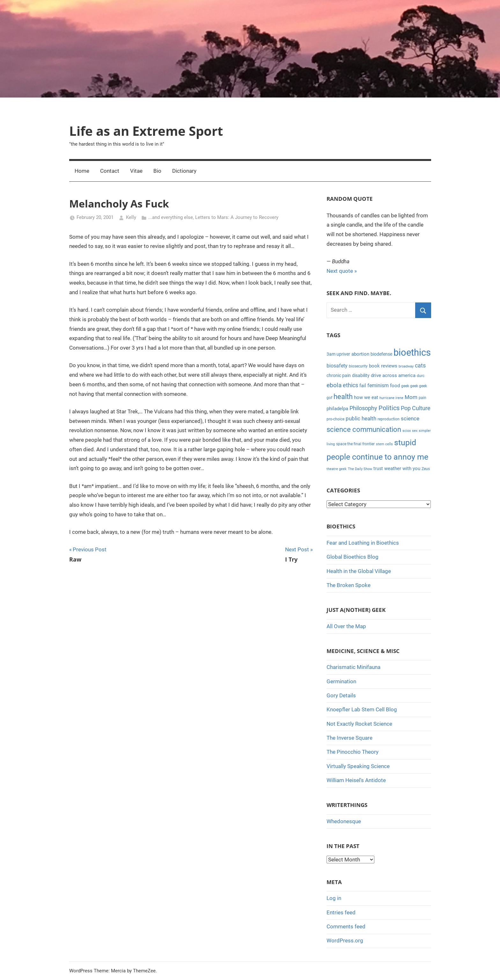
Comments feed (346, 926)
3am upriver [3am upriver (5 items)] (338, 354)
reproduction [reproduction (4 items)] (389, 419)
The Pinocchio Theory (353, 752)
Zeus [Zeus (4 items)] (426, 469)
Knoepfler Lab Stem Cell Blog (362, 709)
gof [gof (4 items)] (329, 398)
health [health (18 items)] (343, 397)
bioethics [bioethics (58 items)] (412, 352)
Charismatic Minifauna (353, 667)
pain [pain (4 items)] (423, 398)
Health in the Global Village (359, 571)
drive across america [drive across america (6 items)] (393, 375)
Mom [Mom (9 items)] (411, 397)
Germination (341, 681)
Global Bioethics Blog (353, 557)
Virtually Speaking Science (358, 766)
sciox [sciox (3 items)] (407, 431)
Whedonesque (344, 821)
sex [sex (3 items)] (415, 431)
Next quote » (342, 271)
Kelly (131, 217)
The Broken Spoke (349, 585)
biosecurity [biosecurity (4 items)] (358, 366)
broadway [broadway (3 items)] (406, 366)
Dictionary (184, 171)
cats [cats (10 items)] (420, 366)
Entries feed (341, 912)
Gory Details (341, 695)
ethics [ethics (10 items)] (350, 385)
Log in (334, 898)
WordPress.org (345, 940)
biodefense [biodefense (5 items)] (381, 354)
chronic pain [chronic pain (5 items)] (339, 375)
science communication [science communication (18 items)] (364, 429)
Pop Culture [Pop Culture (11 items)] (416, 408)
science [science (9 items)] (410, 418)
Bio (157, 171)
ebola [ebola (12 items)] (334, 385)
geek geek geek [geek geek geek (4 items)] (414, 386)
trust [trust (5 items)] (378, 468)
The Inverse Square (349, 738)
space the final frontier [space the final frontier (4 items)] (355, 444)
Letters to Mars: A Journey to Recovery (237, 217)
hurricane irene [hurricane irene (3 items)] (391, 398)
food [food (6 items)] (395, 386)
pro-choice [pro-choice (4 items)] (335, 419)
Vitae (136, 171)
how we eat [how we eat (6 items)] (366, 397)
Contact (110, 171)
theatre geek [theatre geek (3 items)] (337, 469)
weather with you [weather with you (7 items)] (402, 468)
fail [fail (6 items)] (363, 386)
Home (82, 171)
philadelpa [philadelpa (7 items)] (337, 409)
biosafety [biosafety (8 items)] (337, 366)
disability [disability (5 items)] (361, 375)
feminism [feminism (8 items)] (378, 385)
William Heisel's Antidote (356, 780)
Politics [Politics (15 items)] (389, 408)
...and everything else (171, 217)
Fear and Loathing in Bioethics (363, 543)
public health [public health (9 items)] (361, 418)
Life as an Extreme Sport (146, 131)
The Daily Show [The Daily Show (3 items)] (360, 469)
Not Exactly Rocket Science (359, 724)
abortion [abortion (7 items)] (360, 354)
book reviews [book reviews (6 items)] (383, 366)
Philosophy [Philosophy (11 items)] (363, 408)
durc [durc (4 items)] (421, 376)
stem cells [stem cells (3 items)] (384, 444)
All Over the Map (346, 626)
